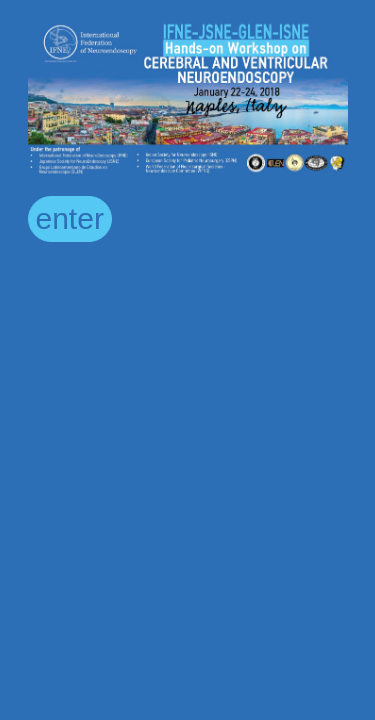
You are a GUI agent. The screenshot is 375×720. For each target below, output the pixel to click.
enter (70, 218)
